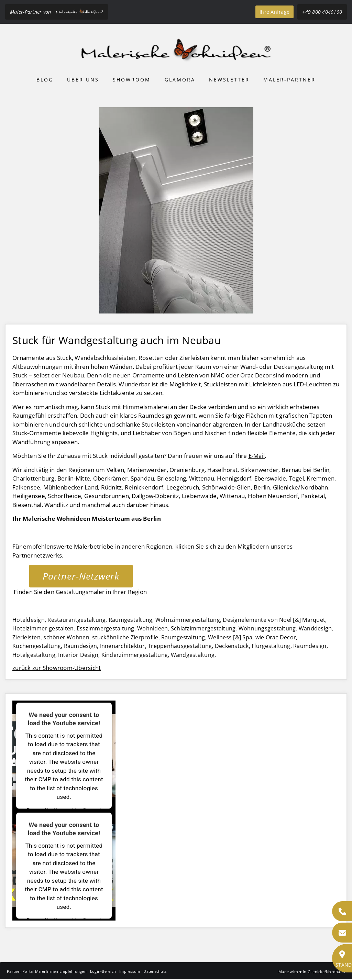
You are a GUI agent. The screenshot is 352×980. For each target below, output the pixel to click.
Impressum (130, 971)
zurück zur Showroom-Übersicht (57, 668)
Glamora (180, 80)
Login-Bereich (103, 971)
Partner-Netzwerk (81, 576)
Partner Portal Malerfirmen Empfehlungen (47, 971)
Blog (45, 80)
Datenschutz (155, 971)
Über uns (83, 80)
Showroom (132, 80)
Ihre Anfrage (274, 12)
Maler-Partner (289, 80)
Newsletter (229, 80)
